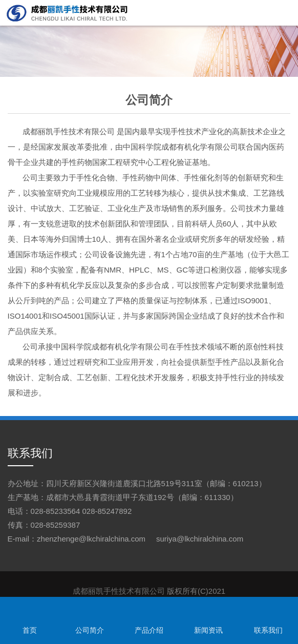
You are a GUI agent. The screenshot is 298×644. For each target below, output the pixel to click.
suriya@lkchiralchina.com (200, 539)
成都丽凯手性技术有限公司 (69, 131)
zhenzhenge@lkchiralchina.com (91, 539)
